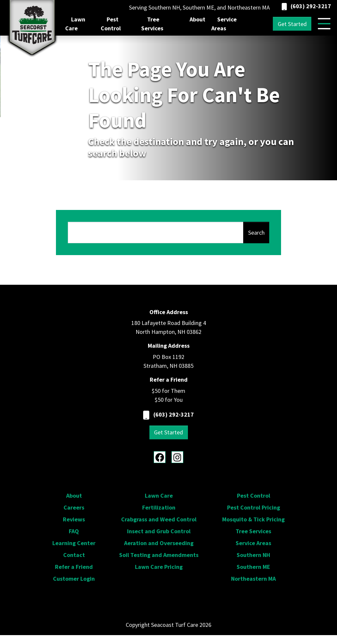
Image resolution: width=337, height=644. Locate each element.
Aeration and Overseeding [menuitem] (159, 543)
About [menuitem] (197, 19)
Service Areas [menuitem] (224, 24)
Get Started (292, 24)
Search (256, 233)
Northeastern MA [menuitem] (253, 579)
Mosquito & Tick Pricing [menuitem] (253, 519)
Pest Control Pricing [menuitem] (254, 507)
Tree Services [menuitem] (152, 24)
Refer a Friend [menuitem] (74, 567)
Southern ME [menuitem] (253, 567)
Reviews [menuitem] (74, 519)
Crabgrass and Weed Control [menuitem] (159, 519)
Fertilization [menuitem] (159, 507)
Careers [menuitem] (74, 507)
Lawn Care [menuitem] (75, 24)
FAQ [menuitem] (74, 531)
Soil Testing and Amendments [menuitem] (159, 555)
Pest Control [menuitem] (111, 24)
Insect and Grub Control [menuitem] (159, 531)
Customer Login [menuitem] (74, 579)
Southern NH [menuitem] (253, 555)
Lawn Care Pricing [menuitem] (159, 567)
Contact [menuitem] (74, 555)
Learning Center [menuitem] (74, 543)
